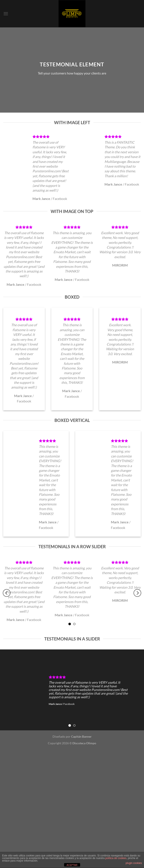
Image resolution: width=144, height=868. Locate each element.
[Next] (137, 593)
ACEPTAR (72, 865)
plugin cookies (134, 863)
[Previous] (7, 593)
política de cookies (116, 858)
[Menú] (6, 14)
